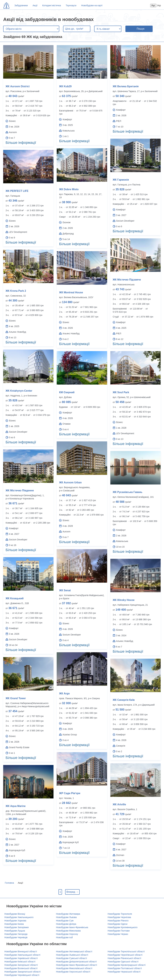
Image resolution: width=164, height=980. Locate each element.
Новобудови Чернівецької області (22, 975)
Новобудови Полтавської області (125, 968)
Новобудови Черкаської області (124, 972)
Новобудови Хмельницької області (22, 955)
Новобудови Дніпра (66, 924)
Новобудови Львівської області (72, 955)
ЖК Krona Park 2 (16, 291)
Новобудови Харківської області (21, 958)
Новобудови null (64, 937)
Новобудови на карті (92, 5)
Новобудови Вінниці (15, 914)
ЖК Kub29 (65, 86)
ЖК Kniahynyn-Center (19, 391)
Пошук (140, 29)
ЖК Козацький (15, 598)
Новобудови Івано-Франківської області (77, 965)
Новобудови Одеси (118, 924)
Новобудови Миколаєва (68, 931)
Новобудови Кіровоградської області (127, 965)
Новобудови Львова (66, 917)
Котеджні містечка (52, 5)
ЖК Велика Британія (126, 86)
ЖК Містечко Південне (20, 490)
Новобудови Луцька (15, 931)
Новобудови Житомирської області (74, 952)
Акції (35, 5)
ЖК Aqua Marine (16, 806)
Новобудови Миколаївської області (74, 968)
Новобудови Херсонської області (73, 972)
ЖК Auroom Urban (70, 482)
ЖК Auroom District (18, 86)
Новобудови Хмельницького (19, 917)
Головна (9, 883)
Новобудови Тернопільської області (126, 952)
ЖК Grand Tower (16, 698)
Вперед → (72, 892)
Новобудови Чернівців (16, 937)
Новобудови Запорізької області (21, 965)
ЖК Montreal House (71, 292)
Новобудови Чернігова (119, 917)
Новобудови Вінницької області (21, 952)
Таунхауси (71, 5)
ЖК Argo (64, 693)
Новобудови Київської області (20, 962)
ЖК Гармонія (121, 180)
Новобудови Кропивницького (123, 927)
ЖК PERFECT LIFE (17, 191)
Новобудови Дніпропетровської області (76, 962)
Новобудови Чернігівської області (125, 955)
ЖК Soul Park (121, 392)
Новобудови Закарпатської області (23, 972)
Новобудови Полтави (119, 931)
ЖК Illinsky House (124, 600)
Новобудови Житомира (68, 914)
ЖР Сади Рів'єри (70, 793)
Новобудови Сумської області (72, 958)
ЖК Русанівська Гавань (128, 492)
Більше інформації (21, 143)
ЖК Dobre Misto (69, 189)
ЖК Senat (65, 590)
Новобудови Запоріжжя (17, 927)
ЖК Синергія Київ (124, 700)
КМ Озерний (67, 392)
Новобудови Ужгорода (16, 934)
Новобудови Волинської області (21, 968)
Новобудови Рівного (118, 921)
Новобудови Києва (14, 924)
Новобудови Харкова (15, 921)
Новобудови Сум (65, 921)
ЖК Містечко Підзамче (127, 280)
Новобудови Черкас (118, 934)
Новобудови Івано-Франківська (72, 927)
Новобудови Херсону (67, 934)
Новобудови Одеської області (123, 962)
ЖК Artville (119, 804)
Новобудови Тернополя (120, 914)
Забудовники (21, 5)
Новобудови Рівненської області (124, 958)
